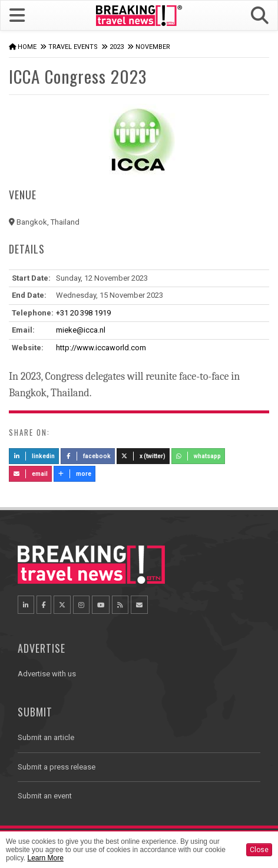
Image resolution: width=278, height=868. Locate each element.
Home (27, 47)
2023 (117, 47)
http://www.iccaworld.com (101, 348)
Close (259, 850)
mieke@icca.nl (81, 330)
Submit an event (45, 796)
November (153, 47)
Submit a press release (57, 767)
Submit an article (46, 737)
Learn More (45, 858)
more (75, 474)
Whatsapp (198, 456)
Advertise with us (47, 674)
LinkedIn (34, 456)
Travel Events (73, 47)
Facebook (88, 456)
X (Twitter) (143, 456)
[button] (260, 16)
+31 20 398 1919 (83, 313)
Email (30, 474)
